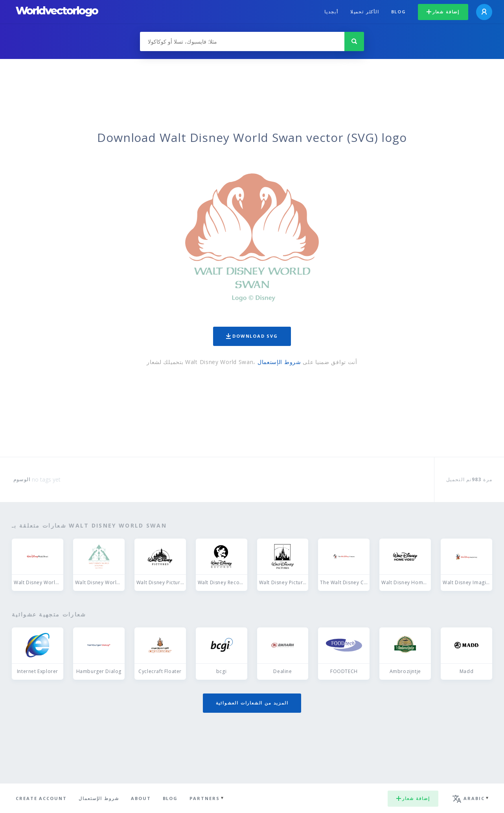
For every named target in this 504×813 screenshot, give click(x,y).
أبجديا (331, 12)
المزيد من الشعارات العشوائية (252, 703)
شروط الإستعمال (279, 362)
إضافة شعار (443, 12)
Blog (399, 12)
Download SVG (252, 336)
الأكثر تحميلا (365, 12)
